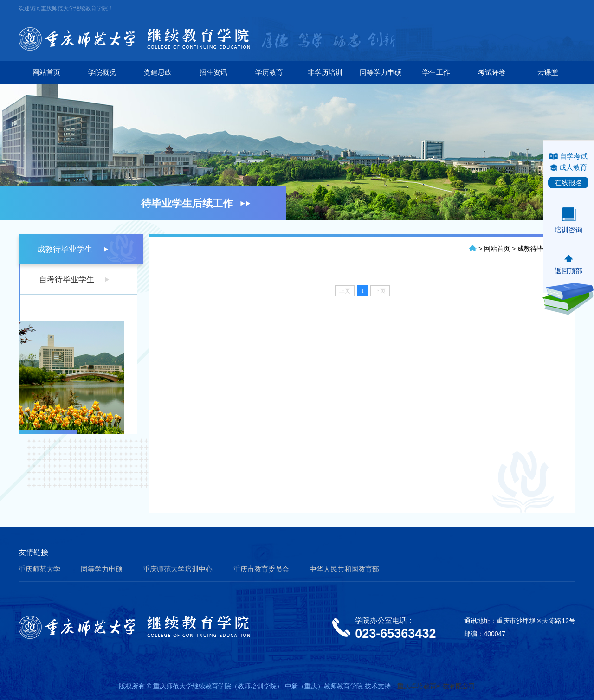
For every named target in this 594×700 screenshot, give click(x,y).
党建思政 (158, 72)
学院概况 (102, 72)
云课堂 (548, 72)
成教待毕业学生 (65, 249)
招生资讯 (213, 72)
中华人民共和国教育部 (344, 569)
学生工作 (436, 72)
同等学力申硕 (381, 72)
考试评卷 (492, 72)
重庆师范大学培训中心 (178, 569)
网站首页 (46, 72)
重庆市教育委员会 (261, 569)
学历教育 (269, 72)
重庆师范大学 (39, 569)
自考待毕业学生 (67, 279)
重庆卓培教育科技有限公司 (436, 686)
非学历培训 (325, 72)
